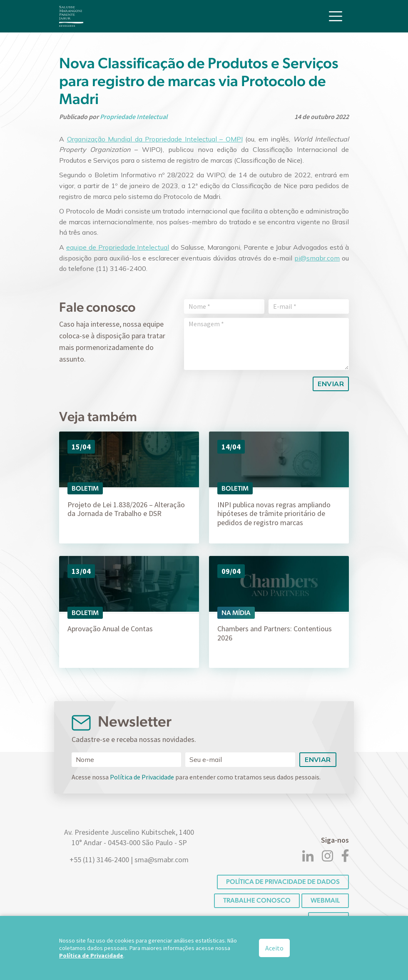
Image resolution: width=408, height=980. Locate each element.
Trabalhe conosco (257, 900)
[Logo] (71, 16)
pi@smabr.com (317, 258)
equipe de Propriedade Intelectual (118, 247)
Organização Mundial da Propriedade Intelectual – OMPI (155, 139)
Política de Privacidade (142, 777)
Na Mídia (236, 613)
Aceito (274, 948)
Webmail (325, 900)
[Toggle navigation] (336, 16)
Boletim (85, 488)
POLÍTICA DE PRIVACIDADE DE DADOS (283, 882)
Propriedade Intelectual (134, 117)
